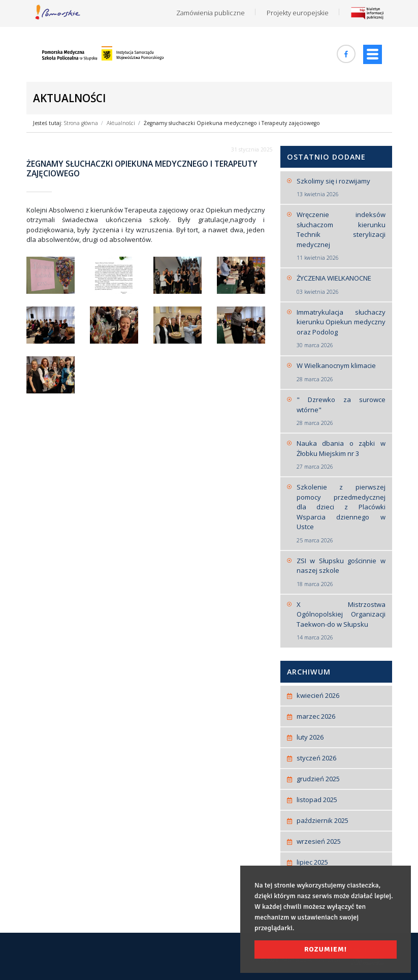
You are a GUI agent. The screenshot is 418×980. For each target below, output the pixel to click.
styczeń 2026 (316, 758)
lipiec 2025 (312, 862)
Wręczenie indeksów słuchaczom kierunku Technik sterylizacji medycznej (341, 236)
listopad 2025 (317, 800)
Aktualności (121, 123)
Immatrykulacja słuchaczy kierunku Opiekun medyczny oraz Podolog (341, 329)
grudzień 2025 (318, 779)
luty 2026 (310, 737)
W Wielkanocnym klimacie (341, 372)
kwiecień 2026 (318, 695)
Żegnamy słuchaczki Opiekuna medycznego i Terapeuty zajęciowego (232, 123)
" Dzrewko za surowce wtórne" (341, 411)
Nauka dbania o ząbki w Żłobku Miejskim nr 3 (341, 455)
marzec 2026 (316, 716)
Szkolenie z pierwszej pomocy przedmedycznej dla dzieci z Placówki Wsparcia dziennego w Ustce (341, 513)
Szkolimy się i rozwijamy (341, 188)
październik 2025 (323, 820)
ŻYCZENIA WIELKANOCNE (341, 285)
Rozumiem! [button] (326, 949)
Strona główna (81, 123)
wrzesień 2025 (319, 841)
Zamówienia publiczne (211, 13)
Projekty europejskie (298, 13)
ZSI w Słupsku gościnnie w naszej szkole (341, 572)
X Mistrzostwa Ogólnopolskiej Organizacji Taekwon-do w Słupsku (341, 621)
